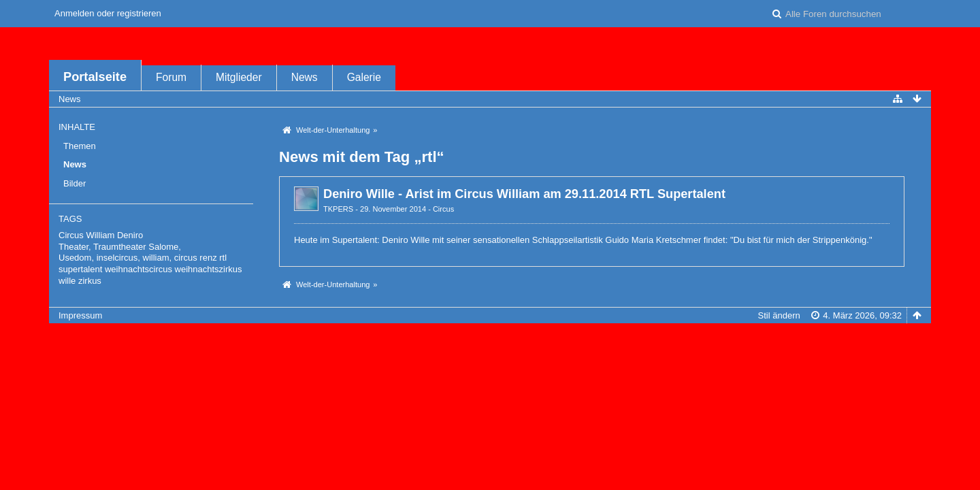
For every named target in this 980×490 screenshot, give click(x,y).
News (305, 77)
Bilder (75, 183)
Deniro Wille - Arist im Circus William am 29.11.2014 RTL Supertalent (524, 194)
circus (186, 258)
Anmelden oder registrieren (108, 13)
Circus (443, 209)
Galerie (364, 77)
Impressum (80, 315)
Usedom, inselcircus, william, (115, 258)
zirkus (90, 281)
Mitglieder (239, 77)
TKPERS (338, 209)
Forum (171, 77)
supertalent (80, 269)
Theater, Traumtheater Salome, (120, 247)
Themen (80, 146)
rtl (223, 258)
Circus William (86, 235)
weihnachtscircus (138, 269)
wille (67, 281)
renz (208, 258)
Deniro (130, 235)
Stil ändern (779, 315)
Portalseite (95, 77)
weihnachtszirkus (209, 269)
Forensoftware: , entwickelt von (490, 338)
